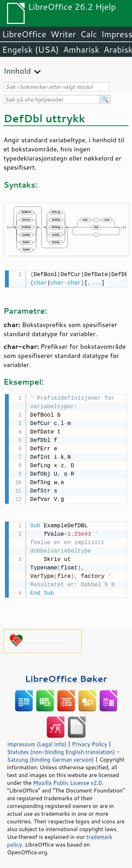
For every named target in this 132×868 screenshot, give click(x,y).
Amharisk (81, 50)
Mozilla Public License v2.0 (68, 781)
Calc (89, 34)
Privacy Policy (89, 742)
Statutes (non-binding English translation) (61, 750)
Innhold (17, 71)
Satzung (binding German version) (51, 757)
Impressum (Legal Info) (37, 742)
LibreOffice (24, 34)
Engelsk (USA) (30, 50)
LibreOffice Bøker (66, 676)
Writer (63, 34)
